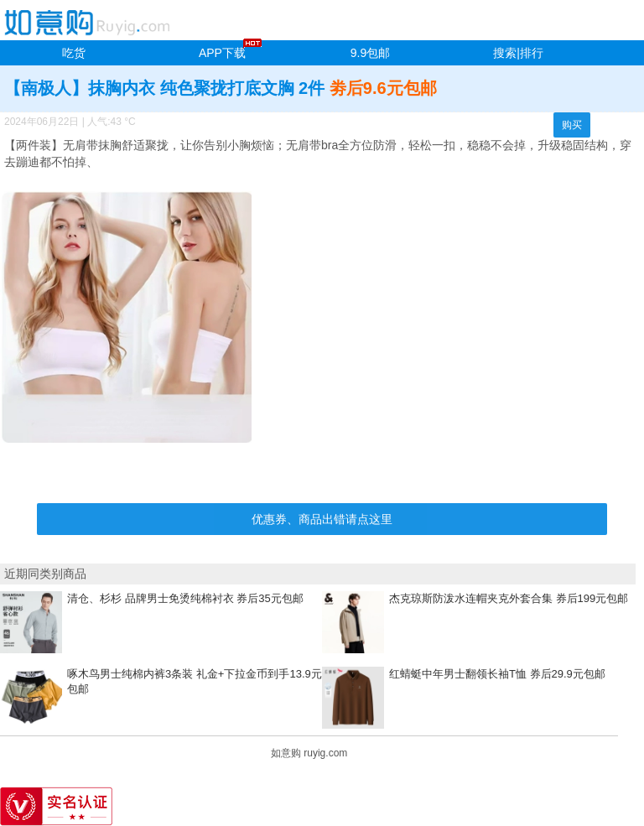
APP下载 (222, 53)
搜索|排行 (518, 53)
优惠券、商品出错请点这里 (322, 519)
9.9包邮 (370, 53)
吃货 (74, 53)
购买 (572, 125)
